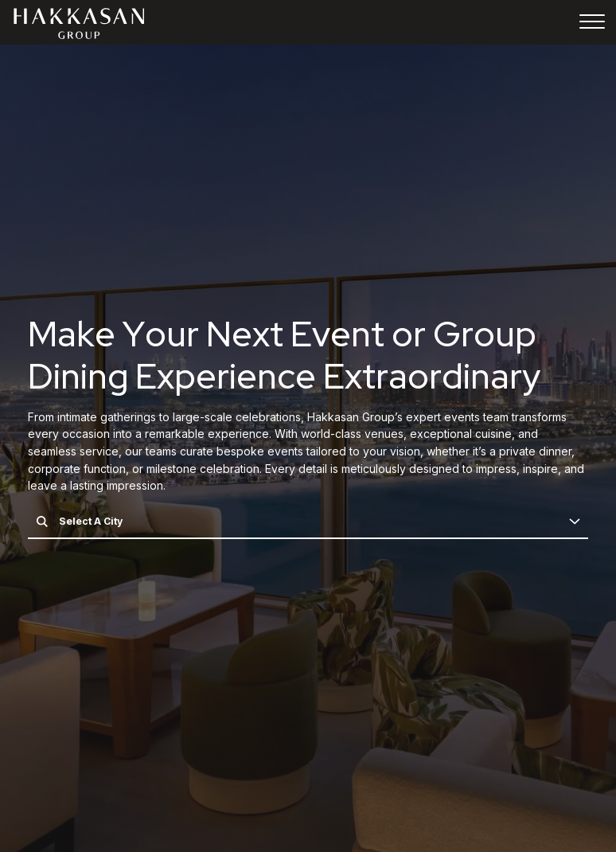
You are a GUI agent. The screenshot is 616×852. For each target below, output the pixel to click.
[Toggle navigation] (592, 24)
